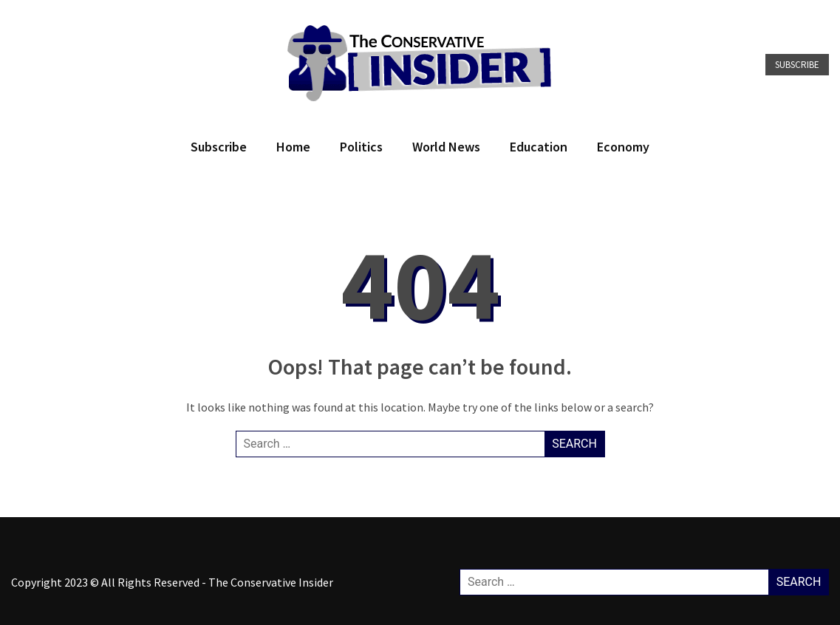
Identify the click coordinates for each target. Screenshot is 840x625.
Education (539, 147)
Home (293, 147)
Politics (361, 147)
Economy (623, 147)
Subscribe (797, 65)
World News (446, 147)
